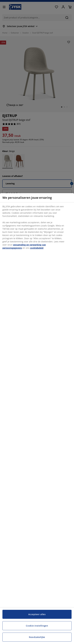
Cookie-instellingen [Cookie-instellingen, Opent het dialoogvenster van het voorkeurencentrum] (37, 626)
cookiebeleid (37, 248)
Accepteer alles (37, 614)
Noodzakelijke (37, 637)
